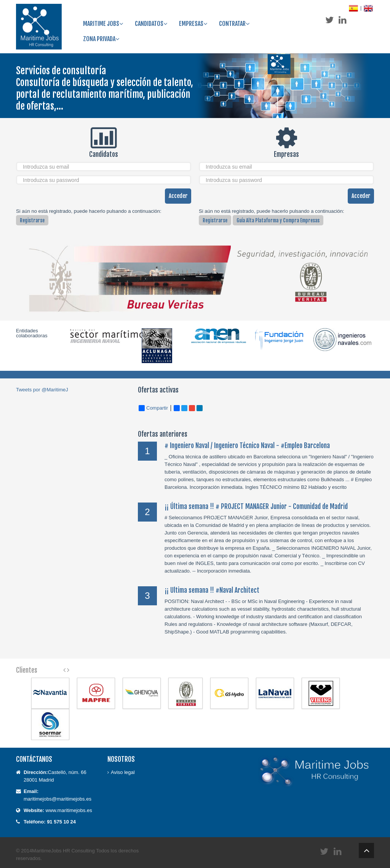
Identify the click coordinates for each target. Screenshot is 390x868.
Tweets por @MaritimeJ (42, 390)
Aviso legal (123, 772)
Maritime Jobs (103, 24)
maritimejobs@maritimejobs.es (58, 799)
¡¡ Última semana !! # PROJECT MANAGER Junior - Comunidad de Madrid (256, 506)
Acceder (178, 196)
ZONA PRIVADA (101, 39)
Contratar (234, 24)
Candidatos (151, 24)
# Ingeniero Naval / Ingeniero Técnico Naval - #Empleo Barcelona (247, 445)
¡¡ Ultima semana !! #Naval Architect (212, 590)
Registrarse (32, 220)
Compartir (153, 408)
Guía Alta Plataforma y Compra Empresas (278, 220)
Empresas (193, 24)
